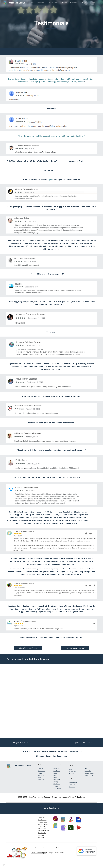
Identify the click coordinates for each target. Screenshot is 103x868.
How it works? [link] (54, 3)
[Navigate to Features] (20, 743)
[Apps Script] (52, 698)
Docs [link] (84, 3)
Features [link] (40, 3)
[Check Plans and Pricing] (28, 648)
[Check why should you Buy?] (75, 648)
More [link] (93, 3)
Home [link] (32, 3)
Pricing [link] (64, 3)
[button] (101, 3)
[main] (51, 24)
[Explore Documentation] (83, 743)
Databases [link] (74, 3)
